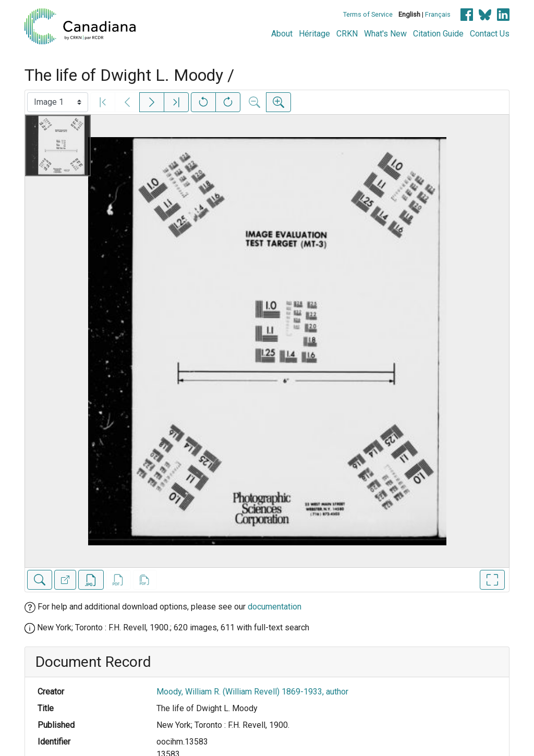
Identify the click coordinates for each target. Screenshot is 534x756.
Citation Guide (438, 34)
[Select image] (58, 102)
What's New (385, 34)
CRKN (347, 34)
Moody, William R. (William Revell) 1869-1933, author (252, 692)
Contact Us (490, 34)
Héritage (314, 34)
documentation (275, 607)
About (282, 34)
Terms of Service (368, 14)
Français (438, 14)
